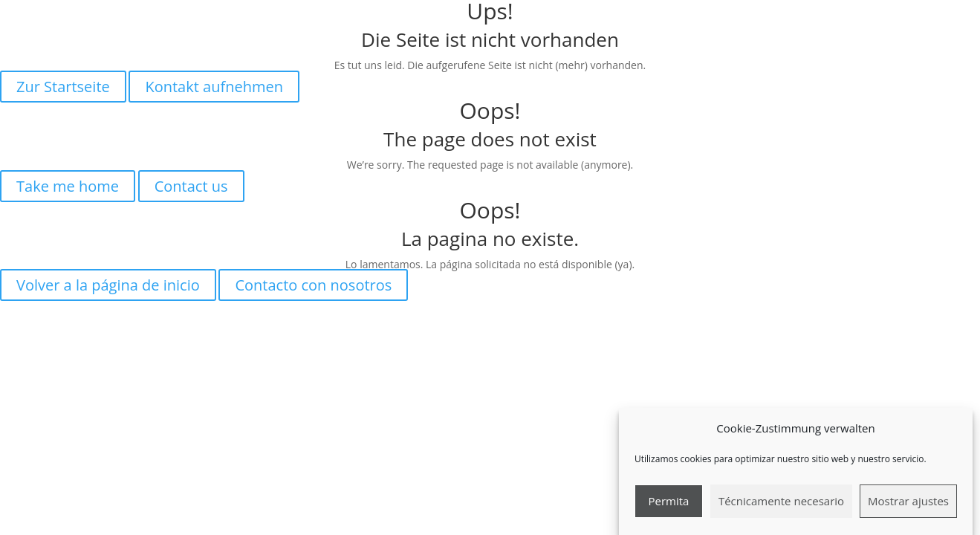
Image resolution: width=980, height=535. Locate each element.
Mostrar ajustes (908, 507)
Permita (668, 507)
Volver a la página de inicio (108, 285)
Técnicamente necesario (781, 507)
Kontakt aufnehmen (214, 87)
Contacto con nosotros (313, 285)
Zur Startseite (63, 87)
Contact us (191, 186)
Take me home (68, 186)
